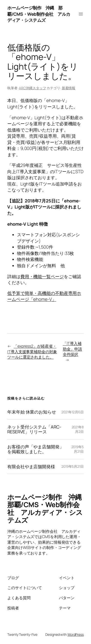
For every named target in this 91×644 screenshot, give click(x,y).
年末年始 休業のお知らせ (32, 412)
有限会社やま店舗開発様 (31, 466)
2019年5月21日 (78, 449)
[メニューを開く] (81, 14)
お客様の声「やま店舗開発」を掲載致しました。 (36, 449)
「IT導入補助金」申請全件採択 (73, 349)
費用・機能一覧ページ (42, 276)
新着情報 (69, 88)
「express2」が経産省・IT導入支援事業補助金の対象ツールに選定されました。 (32, 352)
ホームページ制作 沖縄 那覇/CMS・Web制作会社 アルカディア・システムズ (39, 14)
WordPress (76, 634)
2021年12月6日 (73, 412)
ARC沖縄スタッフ (32, 88)
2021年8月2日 (78, 429)
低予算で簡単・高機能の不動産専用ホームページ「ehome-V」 (44, 296)
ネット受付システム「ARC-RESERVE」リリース (34, 429)
